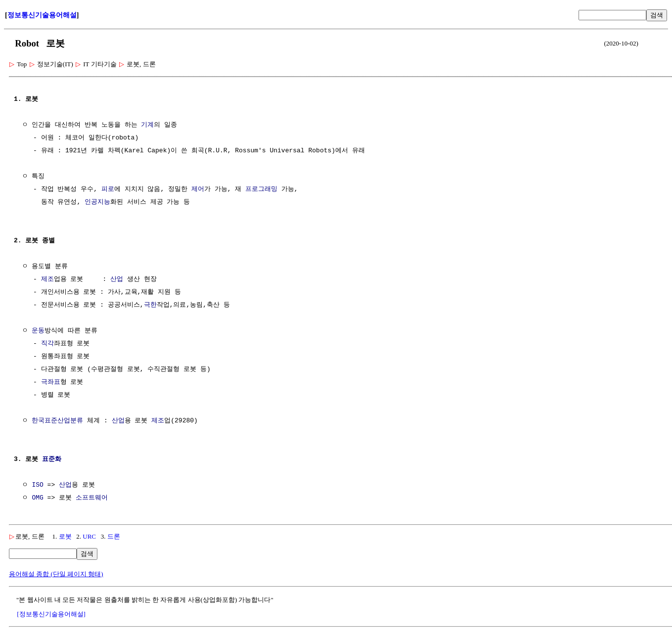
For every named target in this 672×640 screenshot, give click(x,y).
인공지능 (97, 202)
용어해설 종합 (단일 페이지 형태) (56, 574)
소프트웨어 (92, 498)
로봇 (65, 536)
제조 (47, 279)
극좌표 (51, 382)
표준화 (52, 459)
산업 (117, 279)
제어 (198, 189)
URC (89, 536)
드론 (114, 536)
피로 (108, 189)
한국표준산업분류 (57, 421)
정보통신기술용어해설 (42, 15)
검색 (657, 15)
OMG (37, 498)
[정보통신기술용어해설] (51, 614)
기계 (147, 125)
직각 (47, 344)
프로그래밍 (261, 189)
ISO (37, 485)
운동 (38, 331)
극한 (150, 305)
